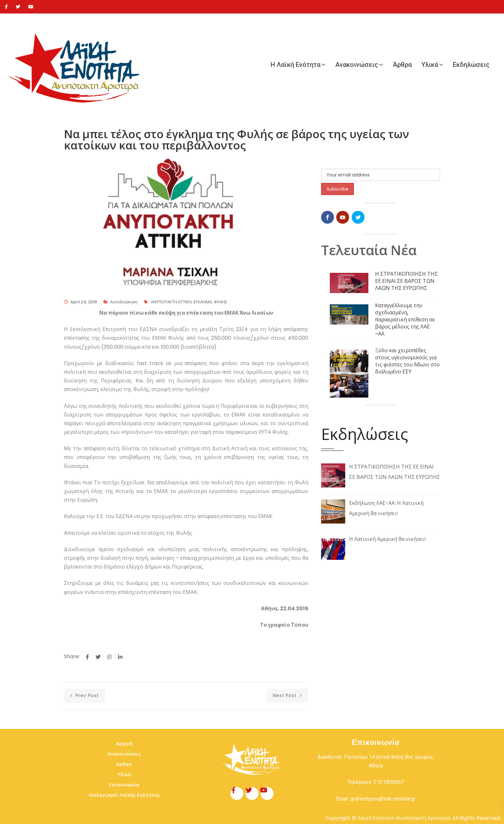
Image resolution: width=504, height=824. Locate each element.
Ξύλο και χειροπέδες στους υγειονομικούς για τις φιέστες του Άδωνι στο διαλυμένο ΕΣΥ (407, 361)
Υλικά (430, 65)
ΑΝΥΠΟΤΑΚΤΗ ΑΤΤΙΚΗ (171, 302)
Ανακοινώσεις (357, 65)
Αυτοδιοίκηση (124, 302)
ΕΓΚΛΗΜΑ (203, 302)
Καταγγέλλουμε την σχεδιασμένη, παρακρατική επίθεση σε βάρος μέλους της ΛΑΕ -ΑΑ (405, 320)
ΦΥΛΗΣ (221, 302)
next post (287, 695)
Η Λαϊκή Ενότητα (296, 65)
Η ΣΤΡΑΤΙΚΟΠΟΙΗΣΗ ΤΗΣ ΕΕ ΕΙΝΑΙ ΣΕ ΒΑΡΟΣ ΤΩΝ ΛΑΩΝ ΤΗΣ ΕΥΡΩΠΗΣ (406, 281)
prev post (85, 695)
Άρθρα (402, 65)
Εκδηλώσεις (471, 65)
